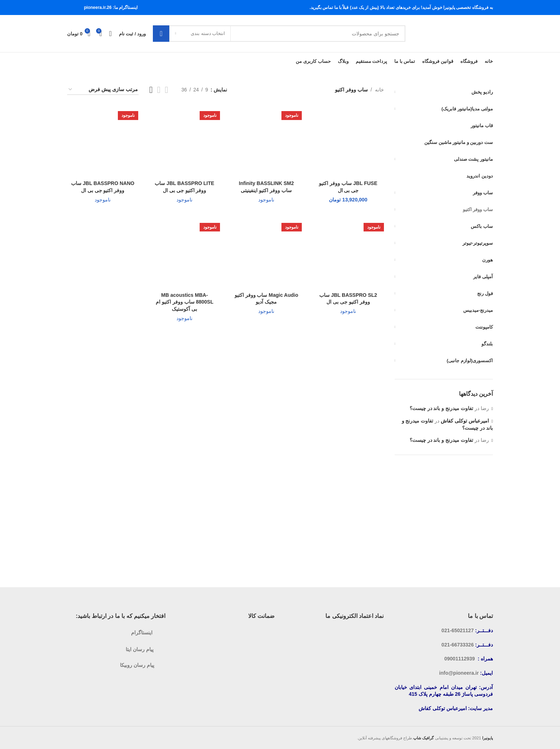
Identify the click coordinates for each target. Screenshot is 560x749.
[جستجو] (279, 34)
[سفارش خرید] (103, 90)
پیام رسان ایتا (140, 649)
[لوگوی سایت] (453, 33)
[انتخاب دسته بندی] (200, 34)
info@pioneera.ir (459, 673)
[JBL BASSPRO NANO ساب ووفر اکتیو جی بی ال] (103, 141)
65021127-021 (457, 630)
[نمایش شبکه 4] (151, 90)
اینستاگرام (142, 633)
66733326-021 (457, 645)
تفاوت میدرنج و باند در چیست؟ (441, 408)
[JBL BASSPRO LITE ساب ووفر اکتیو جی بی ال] (184, 141)
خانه (379, 90)
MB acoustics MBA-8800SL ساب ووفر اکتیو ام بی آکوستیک (185, 302)
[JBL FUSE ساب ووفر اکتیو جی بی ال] (348, 141)
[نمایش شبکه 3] (159, 90)
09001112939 (460, 659)
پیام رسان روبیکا (137, 665)
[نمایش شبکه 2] (167, 90)
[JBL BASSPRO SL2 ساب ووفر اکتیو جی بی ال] (348, 253)
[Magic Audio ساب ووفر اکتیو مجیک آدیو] (266, 253)
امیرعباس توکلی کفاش (465, 421)
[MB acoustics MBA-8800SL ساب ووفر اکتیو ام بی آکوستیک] (184, 253)
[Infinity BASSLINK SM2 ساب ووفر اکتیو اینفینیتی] (266, 141)
